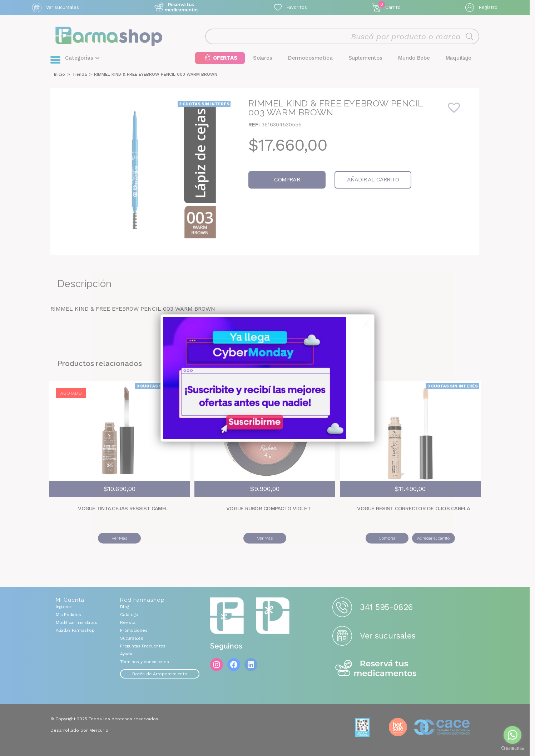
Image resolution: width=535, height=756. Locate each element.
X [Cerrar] (366, 324)
